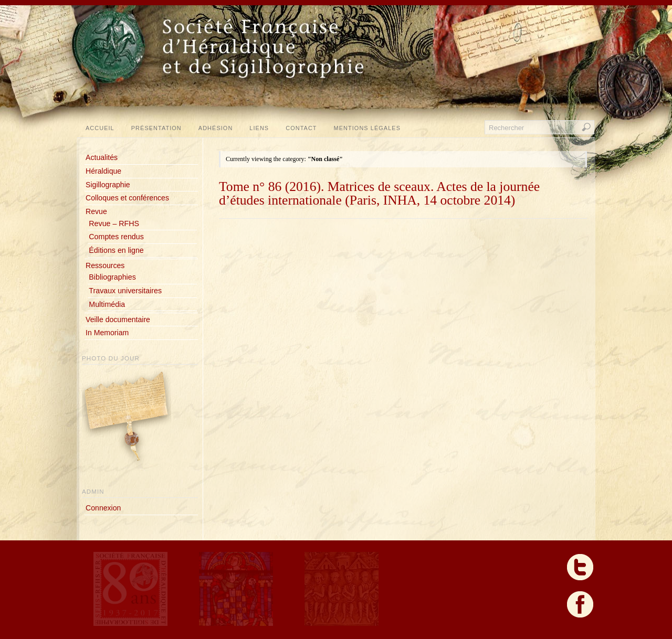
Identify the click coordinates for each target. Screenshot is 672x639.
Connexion (103, 508)
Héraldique (103, 171)
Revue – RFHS (114, 223)
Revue (96, 211)
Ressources (105, 265)
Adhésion (216, 128)
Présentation (156, 128)
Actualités (102, 157)
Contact (301, 128)
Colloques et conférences (127, 198)
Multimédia (107, 304)
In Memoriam (107, 333)
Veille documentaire (118, 319)
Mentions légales (367, 128)
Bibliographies (112, 277)
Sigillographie (108, 185)
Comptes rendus (116, 237)
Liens (259, 128)
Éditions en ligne (116, 250)
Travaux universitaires (125, 291)
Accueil (100, 128)
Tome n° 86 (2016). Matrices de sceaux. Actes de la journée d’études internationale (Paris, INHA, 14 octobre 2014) (379, 193)
